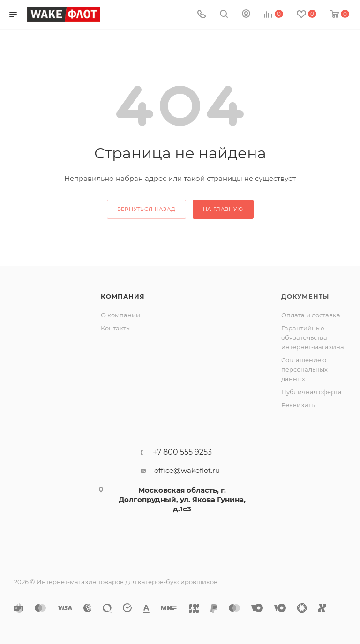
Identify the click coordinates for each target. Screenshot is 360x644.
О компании (120, 315)
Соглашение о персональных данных (304, 369)
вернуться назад (146, 209)
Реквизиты (299, 405)
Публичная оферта (311, 392)
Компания (123, 296)
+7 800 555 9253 (182, 452)
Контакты (116, 328)
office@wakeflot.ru (187, 470)
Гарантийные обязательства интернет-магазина (313, 337)
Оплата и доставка (311, 315)
